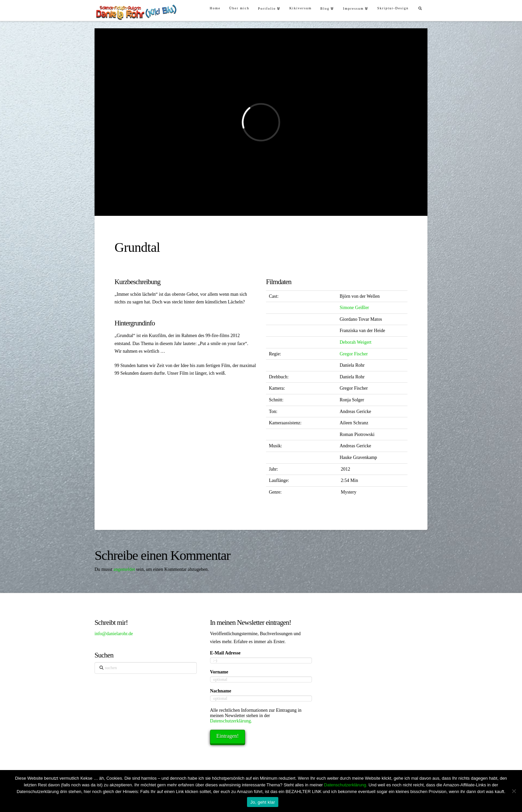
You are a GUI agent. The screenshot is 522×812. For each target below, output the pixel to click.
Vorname (219, 672)
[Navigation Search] (420, 7)
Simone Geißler (354, 308)
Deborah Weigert (355, 342)
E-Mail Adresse (225, 653)
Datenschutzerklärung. (231, 721)
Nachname (221, 691)
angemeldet (124, 569)
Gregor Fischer (354, 354)
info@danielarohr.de (114, 634)
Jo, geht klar (263, 802)
